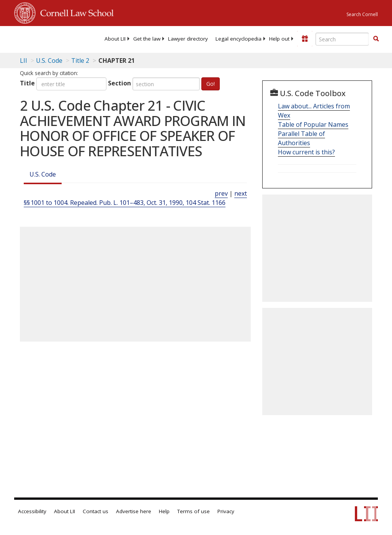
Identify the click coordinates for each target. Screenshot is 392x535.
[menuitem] (115, 39)
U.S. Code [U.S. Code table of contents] (49, 61)
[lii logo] (44, 38)
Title (27, 83)
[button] (376, 39)
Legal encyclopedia (238, 39)
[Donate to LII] (305, 39)
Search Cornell (362, 14)
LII (24, 61)
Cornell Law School (75, 12)
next (241, 193)
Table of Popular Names (313, 124)
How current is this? (306, 152)
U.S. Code (43, 174)
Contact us (96, 511)
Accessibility (32, 511)
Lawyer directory (188, 39)
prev (221, 193)
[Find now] (376, 39)
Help (164, 511)
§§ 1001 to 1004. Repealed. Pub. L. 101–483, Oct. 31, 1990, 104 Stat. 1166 (125, 203)
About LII (115, 39)
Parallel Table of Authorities (301, 138)
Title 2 (80, 61)
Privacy (226, 511)
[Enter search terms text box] (342, 39)
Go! (211, 84)
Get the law (147, 39)
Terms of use (194, 511)
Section (119, 83)
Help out (279, 39)
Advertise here (134, 511)
